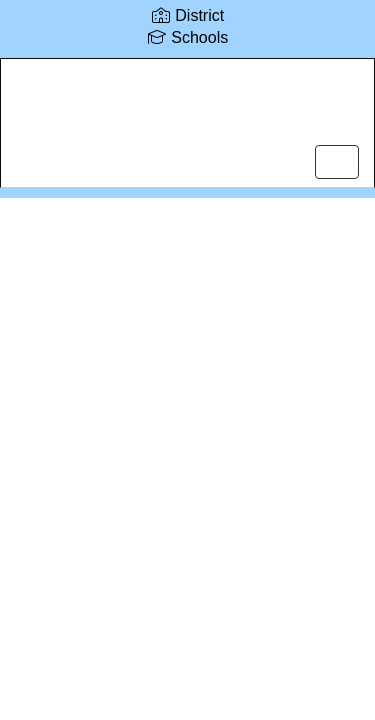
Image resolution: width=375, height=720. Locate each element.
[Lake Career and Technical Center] (187, 108)
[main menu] (337, 162)
